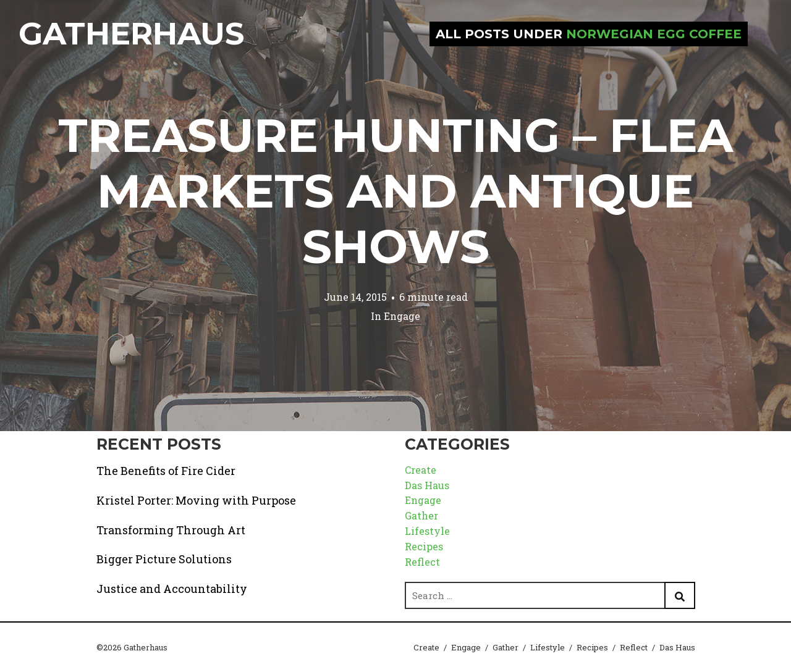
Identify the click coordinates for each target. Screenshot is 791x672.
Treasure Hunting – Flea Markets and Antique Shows (395, 191)
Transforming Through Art (171, 530)
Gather (421, 515)
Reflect (422, 562)
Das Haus (427, 485)
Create (421, 470)
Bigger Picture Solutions (164, 559)
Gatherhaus (131, 34)
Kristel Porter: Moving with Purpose (196, 500)
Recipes (424, 546)
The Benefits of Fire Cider (166, 471)
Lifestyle (427, 531)
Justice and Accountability (172, 589)
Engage (402, 316)
